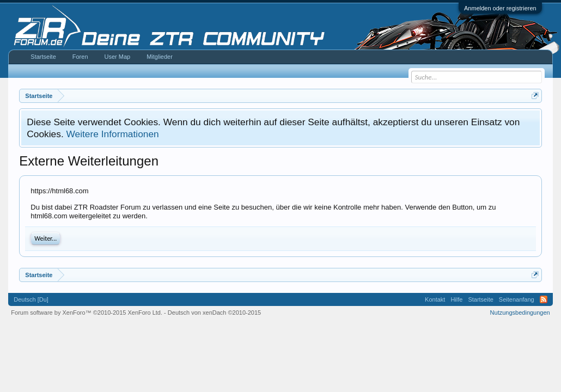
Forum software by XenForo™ (87, 313)
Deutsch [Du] (31, 299)
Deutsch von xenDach (214, 313)
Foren (80, 57)
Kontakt (435, 299)
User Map (118, 57)
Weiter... (45, 238)
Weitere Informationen (113, 134)
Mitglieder (160, 57)
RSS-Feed (544, 299)
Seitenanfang (517, 299)
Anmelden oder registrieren (500, 8)
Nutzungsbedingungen (520, 313)
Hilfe (456, 299)
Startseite (43, 57)
